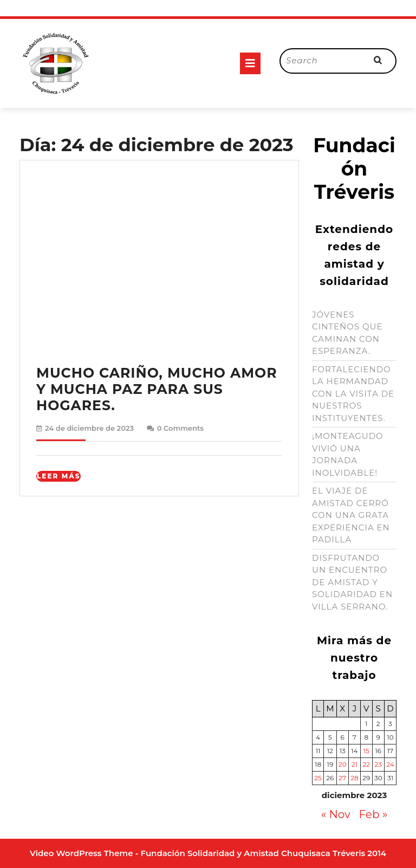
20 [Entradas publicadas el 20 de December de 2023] (343, 764)
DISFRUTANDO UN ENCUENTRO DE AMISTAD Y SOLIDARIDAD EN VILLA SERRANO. (352, 582)
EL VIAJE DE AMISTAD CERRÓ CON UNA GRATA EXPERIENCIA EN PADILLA (351, 515)
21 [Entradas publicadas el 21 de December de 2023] (355, 764)
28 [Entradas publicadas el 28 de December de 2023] (354, 778)
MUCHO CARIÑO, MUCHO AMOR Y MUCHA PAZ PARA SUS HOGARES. (157, 389)
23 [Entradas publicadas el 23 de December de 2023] (378, 764)
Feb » (373, 814)
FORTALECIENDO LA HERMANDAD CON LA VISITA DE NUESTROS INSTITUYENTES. (353, 394)
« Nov (336, 814)
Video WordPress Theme (82, 853)
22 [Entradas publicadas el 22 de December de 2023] (366, 764)
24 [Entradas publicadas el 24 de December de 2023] (390, 764)
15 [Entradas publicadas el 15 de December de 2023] (366, 751)
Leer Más (59, 476)
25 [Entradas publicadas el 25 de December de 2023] (318, 778)
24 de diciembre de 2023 (89, 428)
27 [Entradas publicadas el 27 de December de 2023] (342, 778)
